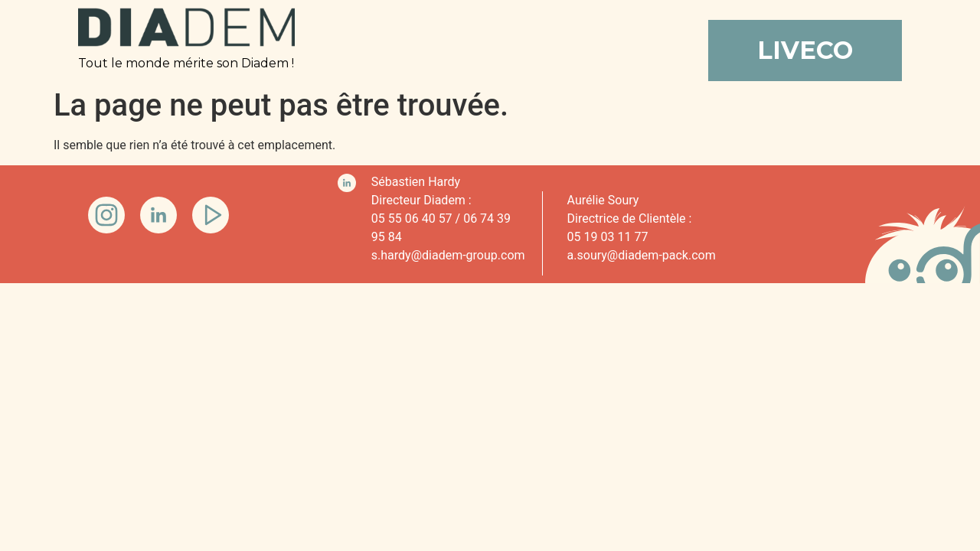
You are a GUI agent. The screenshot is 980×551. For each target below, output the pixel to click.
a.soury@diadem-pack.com (642, 255)
